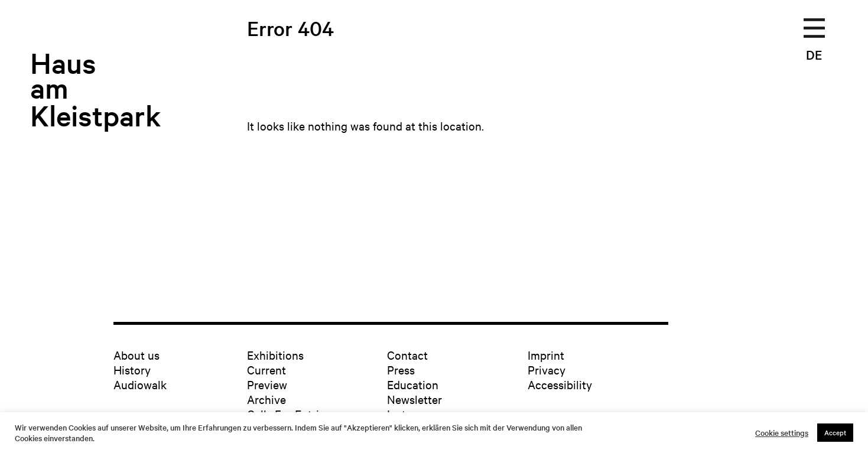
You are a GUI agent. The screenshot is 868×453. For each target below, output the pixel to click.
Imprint (546, 355)
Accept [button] (835, 432)
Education (413, 384)
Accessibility (560, 384)
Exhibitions (275, 355)
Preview (267, 384)
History (132, 369)
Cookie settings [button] (782, 433)
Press (401, 369)
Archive (266, 399)
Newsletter (415, 399)
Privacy (547, 369)
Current (266, 369)
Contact (407, 355)
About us (136, 355)
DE (814, 54)
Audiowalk (140, 384)
